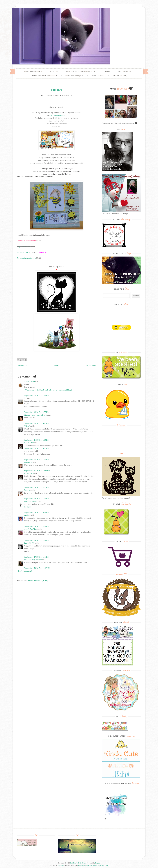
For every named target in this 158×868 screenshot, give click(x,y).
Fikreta (48, 95)
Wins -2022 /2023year (74, 76)
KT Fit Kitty (29, 443)
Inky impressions (24, 246)
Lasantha (81, 865)
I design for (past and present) (44, 76)
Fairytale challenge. (58, 115)
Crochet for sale (125, 71)
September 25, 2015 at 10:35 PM (37, 471)
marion (27, 515)
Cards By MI (29, 543)
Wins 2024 (54, 71)
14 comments (67, 95)
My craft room (98, 76)
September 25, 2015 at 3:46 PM (37, 423)
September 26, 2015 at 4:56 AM (37, 487)
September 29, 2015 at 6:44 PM (37, 557)
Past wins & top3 (119, 76)
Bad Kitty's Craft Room (78, 863)
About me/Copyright (33, 71)
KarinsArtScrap (31, 501)
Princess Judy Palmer (33, 560)
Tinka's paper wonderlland (35, 415)
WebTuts (61, 865)
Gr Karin (28, 507)
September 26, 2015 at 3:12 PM (37, 512)
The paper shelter (24, 252)
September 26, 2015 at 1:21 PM (37, 498)
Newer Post (22, 366)
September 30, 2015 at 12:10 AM (37, 568)
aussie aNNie (29, 381)
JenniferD (28, 462)
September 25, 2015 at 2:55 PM (37, 412)
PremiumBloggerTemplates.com (97, 865)
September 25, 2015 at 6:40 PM (37, 448)
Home (57, 366)
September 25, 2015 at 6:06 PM (37, 440)
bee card (56, 90)
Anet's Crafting (30, 529)
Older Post (91, 366)
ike (25, 398)
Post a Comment (25, 571)
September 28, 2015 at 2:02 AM (37, 540)
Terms (107, 71)
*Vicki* (27, 426)
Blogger (98, 863)
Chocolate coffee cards (26, 241)
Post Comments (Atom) (38, 580)
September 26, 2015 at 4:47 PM (37, 526)
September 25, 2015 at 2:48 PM (37, 395)
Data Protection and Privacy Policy (81, 71)
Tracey (27, 490)
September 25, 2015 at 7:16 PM (37, 459)
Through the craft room (26, 258)
